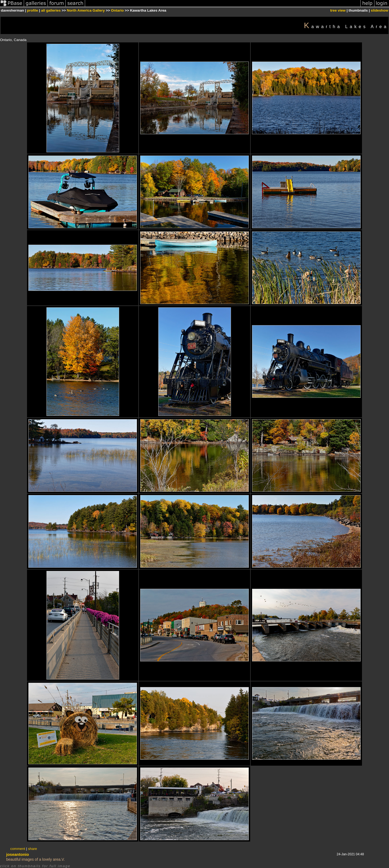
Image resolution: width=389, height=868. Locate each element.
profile (33, 10)
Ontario (117, 10)
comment (18, 849)
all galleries (51, 10)
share (33, 849)
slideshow (380, 10)
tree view (338, 10)
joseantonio (18, 854)
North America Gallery (86, 10)
